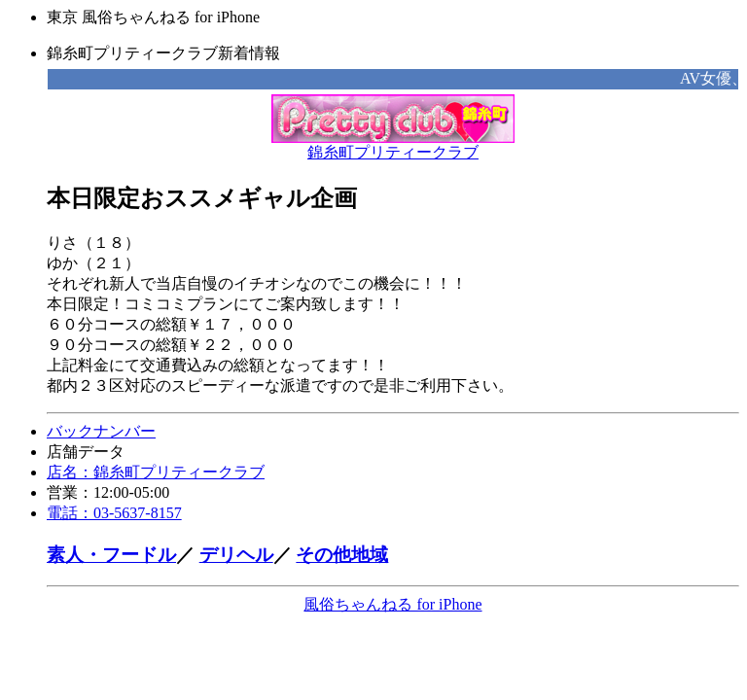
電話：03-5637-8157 (114, 513)
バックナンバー (101, 431)
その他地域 (342, 555)
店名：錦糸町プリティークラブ (156, 472)
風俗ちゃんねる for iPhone (392, 604)
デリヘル (236, 555)
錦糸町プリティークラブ (393, 145)
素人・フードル (111, 555)
